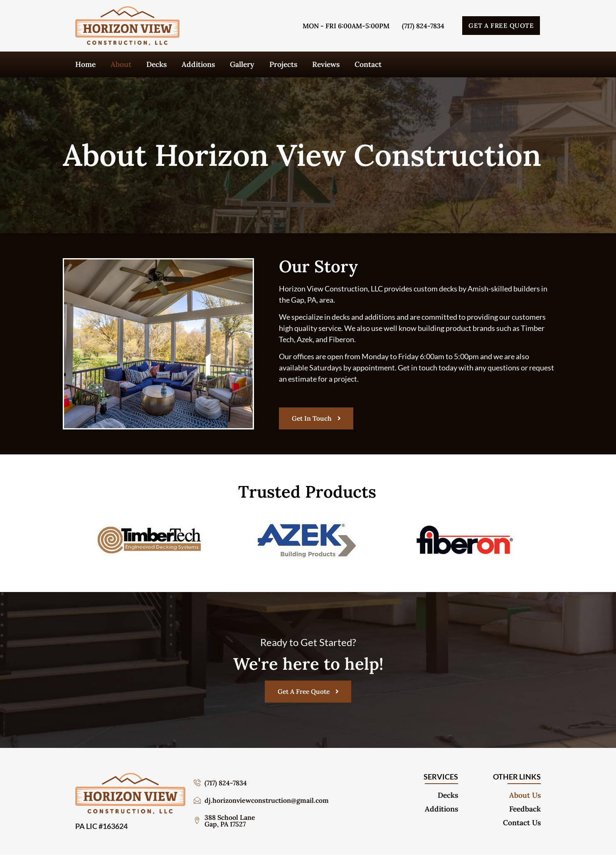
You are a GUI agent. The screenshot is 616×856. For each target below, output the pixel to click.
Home (85, 64)
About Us (525, 797)
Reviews (326, 64)
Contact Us (522, 824)
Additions (198, 64)
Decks (156, 64)
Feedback (525, 810)
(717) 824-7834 (423, 26)
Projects (283, 64)
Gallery (242, 64)
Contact (368, 64)
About (121, 64)
